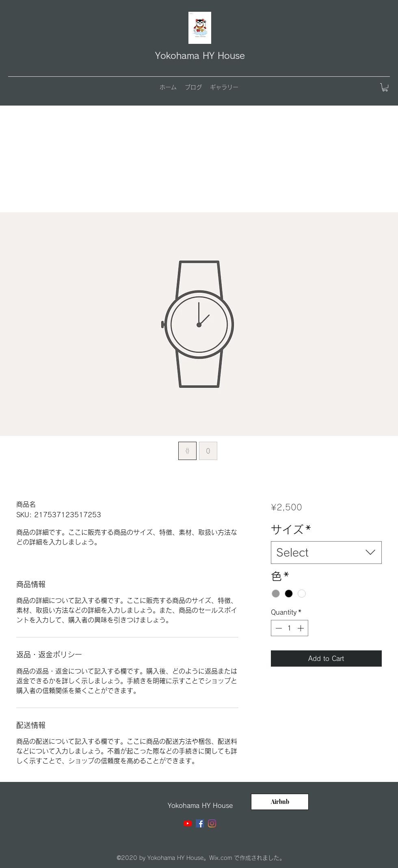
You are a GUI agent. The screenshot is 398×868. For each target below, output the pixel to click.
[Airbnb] (280, 802)
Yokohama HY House (200, 56)
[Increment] (301, 628)
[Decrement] (278, 628)
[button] (385, 87)
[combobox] (326, 553)
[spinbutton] (290, 628)
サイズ (291, 530)
